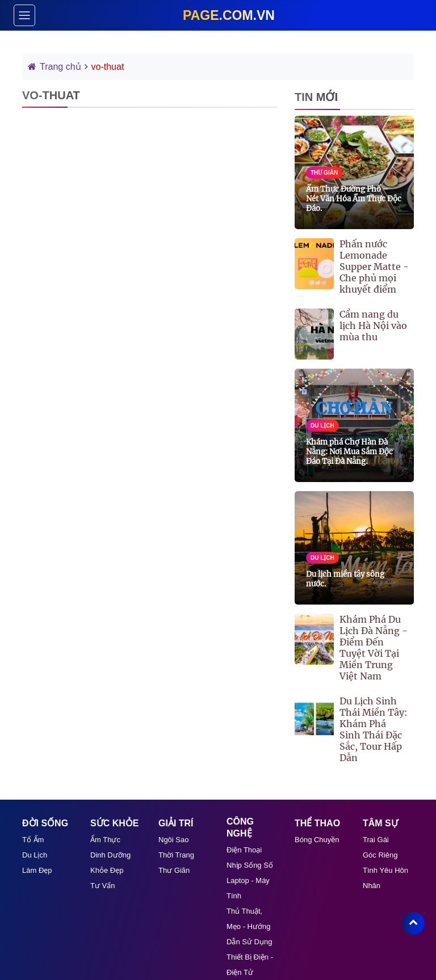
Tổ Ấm (33, 840)
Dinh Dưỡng (110, 855)
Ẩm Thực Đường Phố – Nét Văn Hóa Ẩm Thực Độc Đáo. (354, 199)
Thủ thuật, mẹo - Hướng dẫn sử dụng (249, 926)
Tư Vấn (102, 886)
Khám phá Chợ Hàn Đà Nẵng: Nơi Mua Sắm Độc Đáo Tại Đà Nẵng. (349, 452)
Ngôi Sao (173, 840)
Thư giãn (174, 870)
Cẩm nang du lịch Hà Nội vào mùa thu (373, 326)
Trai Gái (376, 840)
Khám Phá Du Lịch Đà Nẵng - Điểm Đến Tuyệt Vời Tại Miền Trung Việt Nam (374, 648)
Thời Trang (176, 855)
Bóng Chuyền (317, 840)
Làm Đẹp (37, 870)
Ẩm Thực (105, 840)
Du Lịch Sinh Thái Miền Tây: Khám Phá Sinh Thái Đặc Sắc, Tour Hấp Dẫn (374, 729)
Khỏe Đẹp (107, 870)
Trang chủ (54, 67)
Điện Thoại (244, 850)
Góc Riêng (380, 855)
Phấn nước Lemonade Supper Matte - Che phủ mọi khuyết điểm (374, 267)
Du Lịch (35, 855)
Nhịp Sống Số (250, 865)
